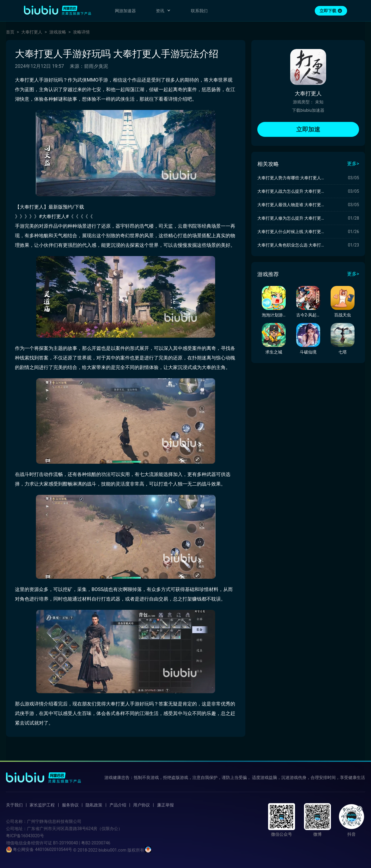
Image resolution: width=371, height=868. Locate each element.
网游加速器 (125, 11)
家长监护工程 (42, 805)
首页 (10, 32)
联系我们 (199, 11)
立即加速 (308, 129)
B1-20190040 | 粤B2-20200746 (82, 843)
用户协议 (142, 805)
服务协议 (70, 805)
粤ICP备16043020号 (25, 836)
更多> (353, 164)
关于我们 (14, 805)
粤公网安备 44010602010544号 (39, 849)
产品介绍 (118, 805)
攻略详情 (81, 32)
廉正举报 (165, 805)
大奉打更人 (32, 32)
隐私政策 (94, 805)
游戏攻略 (58, 32)
